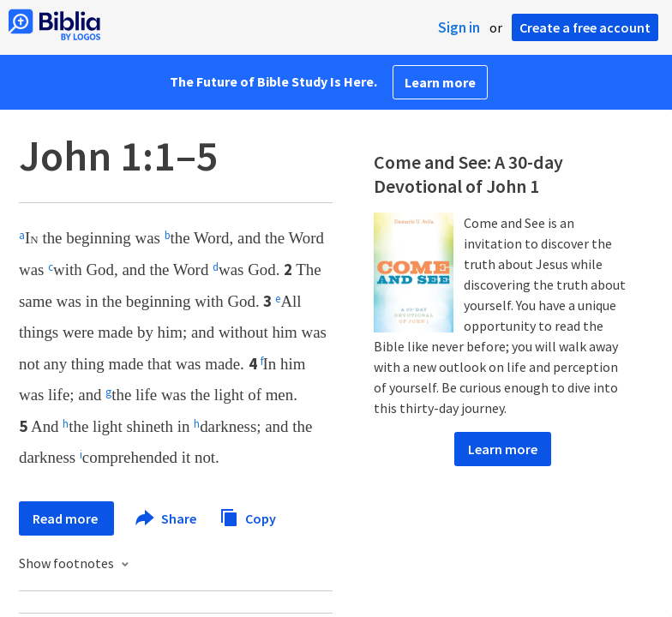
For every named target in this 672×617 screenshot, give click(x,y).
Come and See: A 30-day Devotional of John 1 (468, 174)
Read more (66, 518)
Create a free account (585, 27)
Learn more (440, 82)
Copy (248, 516)
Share (167, 518)
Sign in (459, 27)
